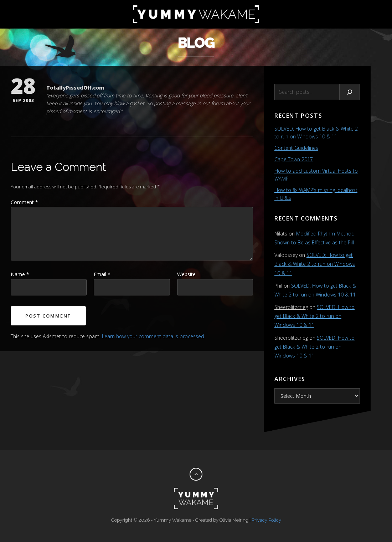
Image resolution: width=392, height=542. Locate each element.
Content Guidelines (296, 148)
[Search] (350, 92)
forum (218, 103)
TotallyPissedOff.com (75, 88)
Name (20, 274)
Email (102, 274)
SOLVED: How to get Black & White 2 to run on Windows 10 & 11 (315, 264)
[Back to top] (196, 474)
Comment (24, 202)
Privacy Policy (266, 520)
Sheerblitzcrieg (291, 307)
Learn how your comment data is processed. (154, 336)
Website (186, 274)
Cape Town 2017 (294, 159)
